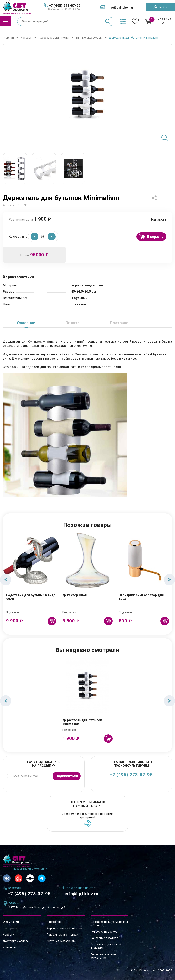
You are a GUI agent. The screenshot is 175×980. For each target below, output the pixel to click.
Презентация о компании (30, 869)
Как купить (10, 928)
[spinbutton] (43, 237)
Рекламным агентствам (63, 935)
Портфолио (54, 922)
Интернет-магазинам (61, 941)
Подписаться (67, 776)
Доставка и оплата (16, 941)
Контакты (9, 947)
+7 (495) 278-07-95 (131, 775)
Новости (9, 935)
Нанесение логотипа (104, 938)
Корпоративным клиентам (65, 928)
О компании (11, 922)
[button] (52, 237)
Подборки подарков (104, 932)
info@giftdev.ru (82, 894)
